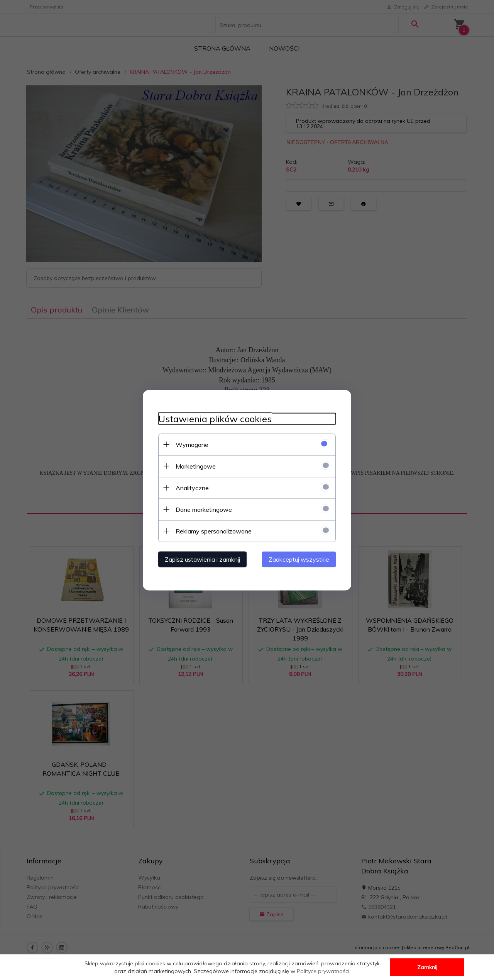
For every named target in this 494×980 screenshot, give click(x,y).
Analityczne (192, 487)
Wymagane (192, 444)
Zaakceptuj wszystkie (299, 559)
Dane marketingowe (204, 509)
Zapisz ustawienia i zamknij (202, 559)
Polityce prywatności (323, 971)
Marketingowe (196, 466)
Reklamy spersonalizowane (214, 531)
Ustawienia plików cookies (215, 419)
